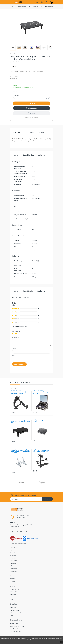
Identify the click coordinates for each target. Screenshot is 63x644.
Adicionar (31, 103)
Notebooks (13, 558)
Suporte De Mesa (49, 7)
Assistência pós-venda (16, 629)
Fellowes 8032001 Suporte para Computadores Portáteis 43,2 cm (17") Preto (41, 392)
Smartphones (14, 569)
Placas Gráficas (14, 553)
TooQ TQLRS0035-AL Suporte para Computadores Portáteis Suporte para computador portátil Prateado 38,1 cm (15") (21, 451)
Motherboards (14, 584)
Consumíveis (13, 571)
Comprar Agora (32, 108)
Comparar (28, 117)
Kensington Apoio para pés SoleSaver (40, 421)
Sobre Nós (13, 608)
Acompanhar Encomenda (17, 626)
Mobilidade (13, 597)
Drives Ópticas (14, 548)
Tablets (12, 566)
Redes (12, 600)
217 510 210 (21, 518)
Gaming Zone (14, 592)
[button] (37, 2)
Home (12, 7)
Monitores (13, 586)
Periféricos (13, 594)
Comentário (16, 337)
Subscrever (47, 499)
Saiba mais (40, 640)
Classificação (16, 331)
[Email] (28, 499)
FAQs (11, 616)
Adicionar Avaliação (19, 364)
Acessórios (36, 7)
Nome (14, 348)
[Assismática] (18, 2)
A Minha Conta (14, 624)
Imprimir (32, 113)
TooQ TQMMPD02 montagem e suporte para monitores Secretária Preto (21, 421)
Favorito (35, 117)
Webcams (13, 579)
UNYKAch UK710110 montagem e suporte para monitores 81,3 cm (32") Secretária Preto (20, 392)
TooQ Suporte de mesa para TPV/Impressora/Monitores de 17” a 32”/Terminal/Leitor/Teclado (42, 450)
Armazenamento (15, 589)
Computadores (22, 7)
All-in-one (13, 581)
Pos (11, 550)
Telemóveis (13, 563)
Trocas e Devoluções (16, 632)
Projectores (13, 555)
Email (14, 356)
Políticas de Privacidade (16, 613)
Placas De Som (14, 576)
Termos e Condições (16, 610)
